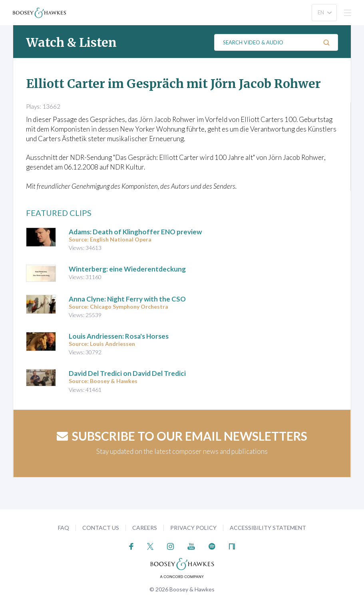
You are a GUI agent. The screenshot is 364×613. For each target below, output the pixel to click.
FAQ (64, 528)
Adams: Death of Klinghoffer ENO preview (135, 232)
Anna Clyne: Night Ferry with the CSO (127, 299)
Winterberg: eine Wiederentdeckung (127, 269)
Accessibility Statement (268, 528)
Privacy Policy (193, 528)
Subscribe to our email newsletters (182, 436)
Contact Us (101, 528)
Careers (145, 528)
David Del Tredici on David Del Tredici (127, 373)
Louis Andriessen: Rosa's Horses (119, 336)
